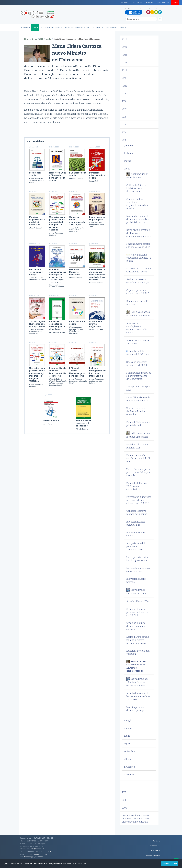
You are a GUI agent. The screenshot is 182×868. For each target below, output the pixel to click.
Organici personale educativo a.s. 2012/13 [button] (138, 292)
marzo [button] (128, 161)
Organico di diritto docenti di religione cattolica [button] (137, 626)
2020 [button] (124, 86)
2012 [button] (124, 784)
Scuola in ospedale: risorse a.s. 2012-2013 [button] (137, 363)
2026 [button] (124, 39)
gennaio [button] (128, 145)
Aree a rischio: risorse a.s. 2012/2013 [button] (138, 342)
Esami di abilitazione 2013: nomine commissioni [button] (137, 486)
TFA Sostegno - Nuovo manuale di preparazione (37, 324)
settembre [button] (129, 751)
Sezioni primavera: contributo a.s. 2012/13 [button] (138, 281)
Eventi (123, 27)
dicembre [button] (129, 774)
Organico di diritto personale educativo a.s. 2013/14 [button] (137, 612)
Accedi (175, 2)
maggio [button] (128, 720)
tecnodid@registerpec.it (34, 857)
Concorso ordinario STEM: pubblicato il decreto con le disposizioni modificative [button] (136, 819)
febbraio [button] (128, 153)
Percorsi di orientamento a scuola (97, 175)
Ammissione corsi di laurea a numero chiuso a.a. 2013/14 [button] (139, 696)
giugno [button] (128, 728)
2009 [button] (124, 808)
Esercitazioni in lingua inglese (97, 218)
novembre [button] (129, 767)
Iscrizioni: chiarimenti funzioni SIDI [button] (138, 446)
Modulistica (98, 27)
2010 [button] (124, 800)
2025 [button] (124, 47)
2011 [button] (124, 792)
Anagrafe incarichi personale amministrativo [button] (136, 546)
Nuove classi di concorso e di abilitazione (83, 423)
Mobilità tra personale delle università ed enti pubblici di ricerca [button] (138, 219)
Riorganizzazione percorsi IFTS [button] (136, 523)
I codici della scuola (35, 174)
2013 (41, 39)
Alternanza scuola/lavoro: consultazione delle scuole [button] (137, 328)
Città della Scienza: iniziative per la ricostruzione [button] (136, 188)
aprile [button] (127, 169)
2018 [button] (124, 101)
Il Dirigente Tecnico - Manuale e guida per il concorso (77, 372)
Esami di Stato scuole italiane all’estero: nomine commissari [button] (138, 640)
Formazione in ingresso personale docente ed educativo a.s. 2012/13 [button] (139, 500)
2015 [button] (124, 124)
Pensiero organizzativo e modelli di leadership (37, 221)
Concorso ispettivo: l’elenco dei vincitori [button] (137, 512)
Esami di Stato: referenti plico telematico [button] (139, 424)
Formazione (112, 27)
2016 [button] (124, 117)
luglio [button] (127, 736)
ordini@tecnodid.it (44, 851)
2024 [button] (124, 55)
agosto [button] (128, 743)
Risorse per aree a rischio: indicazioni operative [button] (136, 411)
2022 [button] (124, 70)
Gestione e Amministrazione (77, 27)
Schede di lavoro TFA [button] (138, 601)
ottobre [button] (128, 759)
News (35, 27)
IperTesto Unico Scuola (52, 27)
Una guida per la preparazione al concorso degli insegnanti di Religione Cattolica (37, 375)
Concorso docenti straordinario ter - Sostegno (78, 221)
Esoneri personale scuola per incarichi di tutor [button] (138, 458)
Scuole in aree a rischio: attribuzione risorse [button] (139, 270)
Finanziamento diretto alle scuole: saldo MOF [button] (138, 245)
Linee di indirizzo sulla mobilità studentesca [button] (138, 399)
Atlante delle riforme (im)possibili (96, 324)
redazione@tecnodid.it (38, 854)
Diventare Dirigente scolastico (74, 272)
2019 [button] (124, 94)
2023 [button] (124, 63)
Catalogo (26, 27)
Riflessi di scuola (51, 421)
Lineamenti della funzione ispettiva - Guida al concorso (58, 372)
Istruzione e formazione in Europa (36, 272)
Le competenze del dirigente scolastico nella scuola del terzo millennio (97, 275)
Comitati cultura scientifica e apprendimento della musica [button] (137, 204)
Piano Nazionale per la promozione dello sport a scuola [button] (139, 472)
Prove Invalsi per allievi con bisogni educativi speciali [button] (137, 682)
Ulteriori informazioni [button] (77, 863)
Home (27, 39)
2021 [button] (124, 78)
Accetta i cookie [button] (170, 863)
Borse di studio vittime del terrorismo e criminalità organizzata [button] (139, 233)
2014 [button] (124, 132)
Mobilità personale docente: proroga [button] (136, 709)
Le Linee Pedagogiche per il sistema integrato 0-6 (98, 372)
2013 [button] (124, 140)
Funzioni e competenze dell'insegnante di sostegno (57, 325)
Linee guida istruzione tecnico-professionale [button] (138, 559)
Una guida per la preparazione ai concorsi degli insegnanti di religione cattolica (57, 223)
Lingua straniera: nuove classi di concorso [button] (139, 570)
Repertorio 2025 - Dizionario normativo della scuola (58, 177)
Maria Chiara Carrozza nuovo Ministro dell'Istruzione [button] (136, 666)
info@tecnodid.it (37, 849)
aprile (48, 39)
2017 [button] (124, 109)
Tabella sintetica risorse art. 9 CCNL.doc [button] (138, 353)
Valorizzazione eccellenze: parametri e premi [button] (139, 258)
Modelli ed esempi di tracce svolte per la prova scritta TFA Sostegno (58, 275)
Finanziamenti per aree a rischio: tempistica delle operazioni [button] (139, 376)
